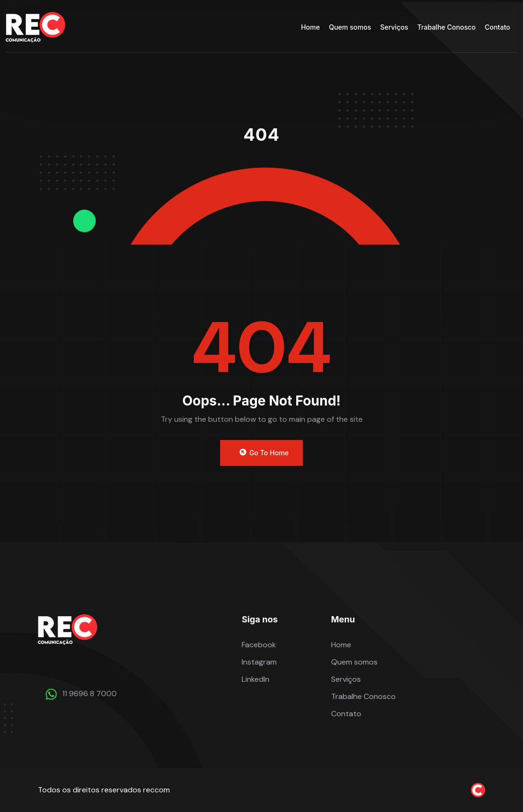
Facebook (259, 645)
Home (311, 27)
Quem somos (350, 27)
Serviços (394, 27)
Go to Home (263, 452)
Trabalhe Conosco (446, 27)
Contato (497, 27)
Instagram (259, 662)
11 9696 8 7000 (89, 694)
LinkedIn (256, 679)
